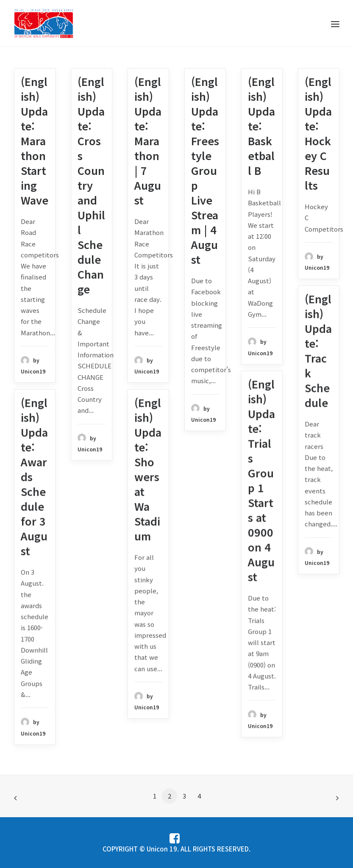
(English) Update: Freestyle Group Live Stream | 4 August (205, 170)
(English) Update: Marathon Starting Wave (35, 141)
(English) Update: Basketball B (261, 126)
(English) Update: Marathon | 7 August (148, 141)
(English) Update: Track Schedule (318, 350)
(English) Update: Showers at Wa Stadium (148, 469)
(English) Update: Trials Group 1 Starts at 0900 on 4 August (261, 480)
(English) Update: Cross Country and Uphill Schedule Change (91, 185)
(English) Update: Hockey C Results (318, 133)
